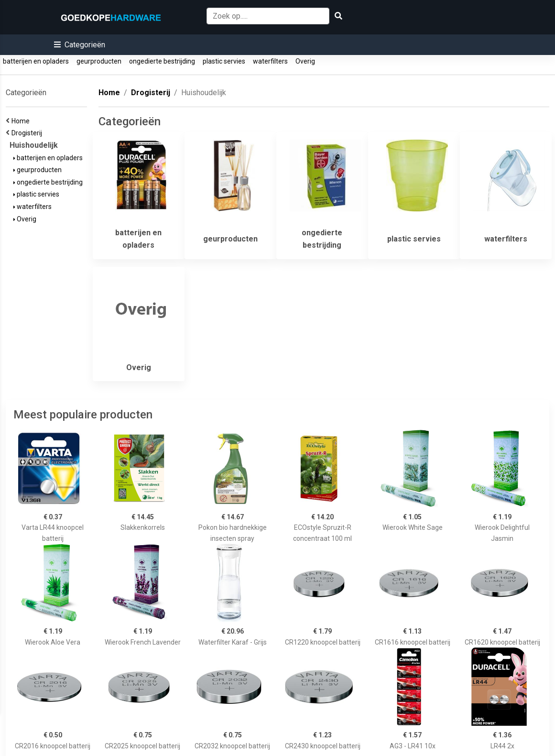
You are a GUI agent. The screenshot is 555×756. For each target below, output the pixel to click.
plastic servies (224, 61)
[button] (80, 45)
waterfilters (270, 61)
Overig (305, 61)
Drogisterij (28, 133)
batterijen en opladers (36, 61)
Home (22, 121)
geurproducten (99, 61)
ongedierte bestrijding (162, 61)
